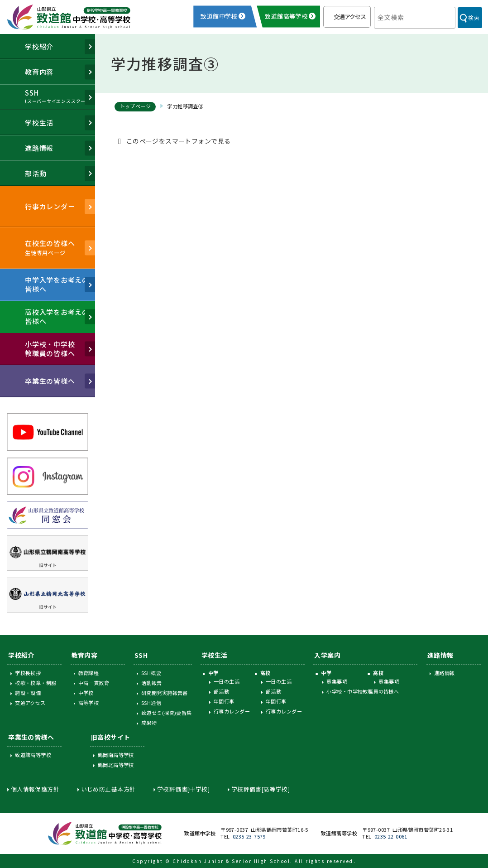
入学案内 (327, 655)
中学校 (86, 693)
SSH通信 (151, 703)
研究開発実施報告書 (165, 693)
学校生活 (215, 655)
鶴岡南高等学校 (116, 755)
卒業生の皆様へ (31, 737)
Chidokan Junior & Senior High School (231, 861)
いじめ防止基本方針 (108, 789)
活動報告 (152, 683)
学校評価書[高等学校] (261, 789)
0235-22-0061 (391, 836)
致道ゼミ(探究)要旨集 (167, 713)
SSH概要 (151, 673)
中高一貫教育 (94, 683)
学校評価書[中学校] (183, 789)
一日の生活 (227, 681)
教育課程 (89, 673)
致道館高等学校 (33, 755)
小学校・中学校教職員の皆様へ (363, 691)
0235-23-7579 (249, 836)
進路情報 (440, 655)
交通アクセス (350, 17)
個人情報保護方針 (35, 789)
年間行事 (224, 701)
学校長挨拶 (28, 673)
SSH (141, 655)
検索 (474, 17)
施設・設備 (28, 693)
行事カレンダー (232, 711)
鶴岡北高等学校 (116, 765)
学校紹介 (21, 655)
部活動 (221, 691)
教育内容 (85, 655)
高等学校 (89, 703)
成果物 (149, 723)
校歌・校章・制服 (36, 683)
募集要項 (337, 681)
